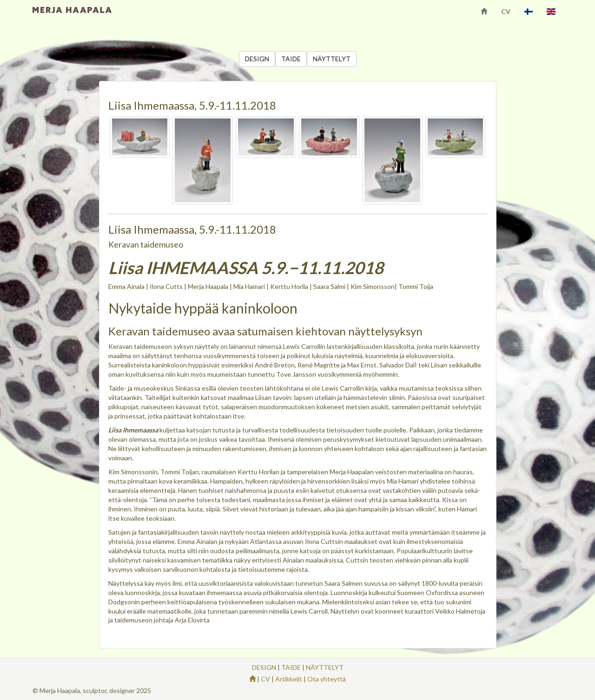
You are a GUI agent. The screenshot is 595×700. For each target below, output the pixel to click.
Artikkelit (289, 679)
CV (506, 11)
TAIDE (291, 59)
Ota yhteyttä (327, 679)
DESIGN (257, 59)
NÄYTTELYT (332, 59)
